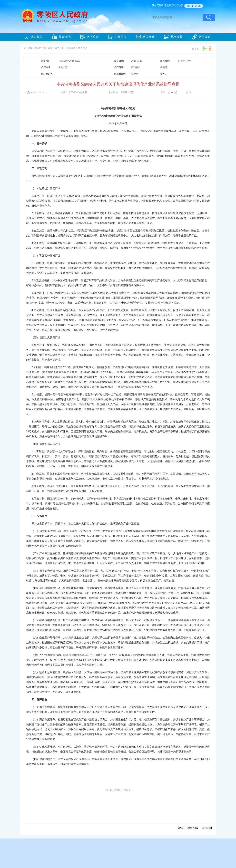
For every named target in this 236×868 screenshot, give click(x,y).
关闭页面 (206, 828)
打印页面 (192, 828)
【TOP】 (181, 828)
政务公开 (89, 37)
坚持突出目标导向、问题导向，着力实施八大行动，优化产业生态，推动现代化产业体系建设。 (84, 524)
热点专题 (173, 37)
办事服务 (117, 37)
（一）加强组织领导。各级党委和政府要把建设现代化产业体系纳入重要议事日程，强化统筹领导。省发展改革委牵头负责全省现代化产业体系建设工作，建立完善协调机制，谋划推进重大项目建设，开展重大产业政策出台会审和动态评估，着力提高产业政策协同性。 (118, 709)
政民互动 (145, 37)
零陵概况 (61, 37)
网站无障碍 (158, 5)
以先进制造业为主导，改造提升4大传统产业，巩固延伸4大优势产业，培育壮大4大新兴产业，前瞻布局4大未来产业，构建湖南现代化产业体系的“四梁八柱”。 (118, 178)
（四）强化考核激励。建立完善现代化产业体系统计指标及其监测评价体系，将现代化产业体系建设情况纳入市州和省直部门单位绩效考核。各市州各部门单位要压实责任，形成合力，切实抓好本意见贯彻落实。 (118, 762)
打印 (188, 92)
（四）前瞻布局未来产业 (43, 444)
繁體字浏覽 (178, 5)
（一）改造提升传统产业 (43, 188)
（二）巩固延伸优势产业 (43, 256)
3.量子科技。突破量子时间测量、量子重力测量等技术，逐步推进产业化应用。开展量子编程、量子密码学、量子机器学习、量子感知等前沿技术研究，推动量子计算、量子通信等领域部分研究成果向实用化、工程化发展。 (118, 489)
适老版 (168, 5)
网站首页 (33, 37)
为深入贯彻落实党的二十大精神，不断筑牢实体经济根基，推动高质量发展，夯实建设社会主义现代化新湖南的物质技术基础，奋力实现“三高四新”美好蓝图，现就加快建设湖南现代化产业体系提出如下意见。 (118, 133)
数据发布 (201, 37)
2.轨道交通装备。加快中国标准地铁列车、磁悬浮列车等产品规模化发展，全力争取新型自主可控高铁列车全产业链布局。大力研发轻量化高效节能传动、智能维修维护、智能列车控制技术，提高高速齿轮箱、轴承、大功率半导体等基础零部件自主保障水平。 (118, 283)
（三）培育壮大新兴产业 (43, 337)
